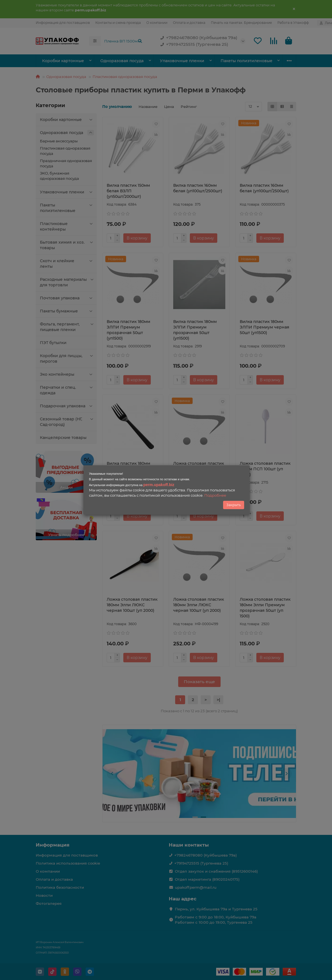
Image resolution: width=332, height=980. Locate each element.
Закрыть (234, 505)
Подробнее (215, 495)
